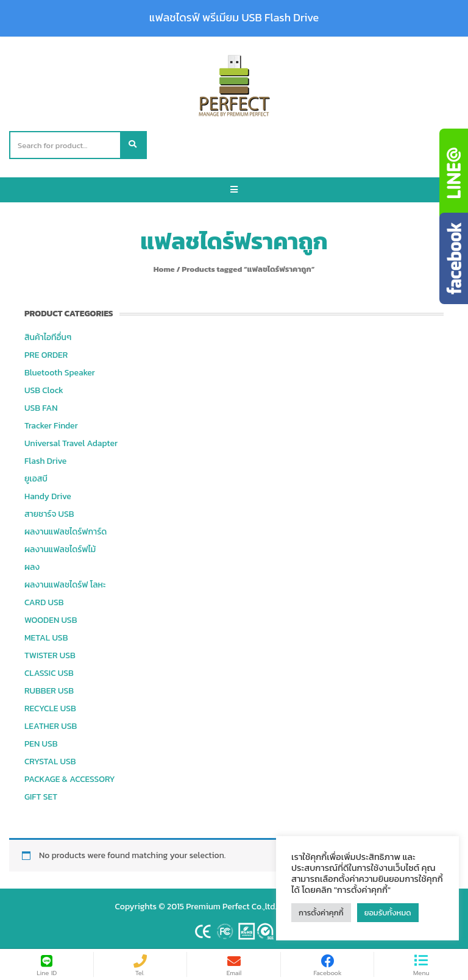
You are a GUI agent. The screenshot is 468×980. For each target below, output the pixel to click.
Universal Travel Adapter (71, 443)
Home (164, 269)
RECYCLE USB (50, 708)
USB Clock (44, 390)
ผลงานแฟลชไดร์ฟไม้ (60, 549)
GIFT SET (41, 797)
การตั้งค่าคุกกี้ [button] (321, 913)
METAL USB (46, 638)
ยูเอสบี (36, 479)
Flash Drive (45, 461)
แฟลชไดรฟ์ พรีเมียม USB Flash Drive (234, 18)
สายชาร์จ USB (49, 514)
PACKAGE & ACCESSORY (70, 779)
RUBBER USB (49, 691)
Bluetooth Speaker (60, 373)
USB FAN (41, 408)
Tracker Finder (51, 426)
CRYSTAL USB (50, 762)
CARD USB (44, 602)
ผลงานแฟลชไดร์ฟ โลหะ (65, 585)
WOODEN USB (51, 620)
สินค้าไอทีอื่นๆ (48, 337)
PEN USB (41, 744)
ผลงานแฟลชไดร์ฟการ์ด (66, 532)
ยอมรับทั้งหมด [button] (388, 913)
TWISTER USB (50, 655)
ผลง (32, 567)
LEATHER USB (51, 726)
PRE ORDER (46, 355)
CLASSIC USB (49, 673)
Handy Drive (48, 496)
